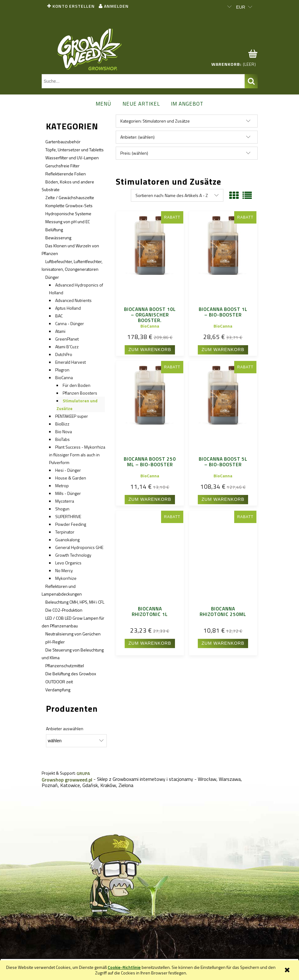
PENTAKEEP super (72, 416)
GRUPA (83, 773)
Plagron (62, 370)
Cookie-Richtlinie (124, 967)
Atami (60, 331)
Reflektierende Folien (66, 174)
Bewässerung (58, 238)
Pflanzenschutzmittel (65, 666)
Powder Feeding (71, 524)
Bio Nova (64, 431)
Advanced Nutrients (73, 300)
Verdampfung (58, 690)
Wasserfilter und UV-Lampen (72, 158)
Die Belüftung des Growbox (71, 674)
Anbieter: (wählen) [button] (137, 137)
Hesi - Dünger (68, 470)
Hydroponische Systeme (68, 214)
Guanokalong (67, 540)
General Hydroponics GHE (79, 547)
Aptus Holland (68, 308)
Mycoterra (65, 501)
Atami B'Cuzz (67, 347)
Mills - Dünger (68, 493)
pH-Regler (55, 642)
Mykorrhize (66, 578)
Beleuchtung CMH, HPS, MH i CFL (75, 602)
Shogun (62, 509)
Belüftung (54, 230)
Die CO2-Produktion (64, 610)
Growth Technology (73, 555)
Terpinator (65, 532)
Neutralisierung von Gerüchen (73, 634)
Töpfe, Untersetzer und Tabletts (75, 150)
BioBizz (62, 424)
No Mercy (64, 570)
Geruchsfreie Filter (62, 166)
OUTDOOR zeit (59, 682)
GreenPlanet (67, 339)
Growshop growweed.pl (67, 780)
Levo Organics (68, 563)
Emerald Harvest (71, 362)
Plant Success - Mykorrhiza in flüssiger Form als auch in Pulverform (77, 455)
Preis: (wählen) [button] (134, 153)
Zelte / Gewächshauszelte (70, 197)
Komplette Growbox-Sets (69, 205)
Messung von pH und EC (68, 222)
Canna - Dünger (70, 323)
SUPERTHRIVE (68, 516)
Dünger (52, 277)
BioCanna (64, 377)
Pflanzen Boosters (80, 393)
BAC (59, 316)
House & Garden (71, 478)
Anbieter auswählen (65, 729)
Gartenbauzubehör (63, 142)
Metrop (62, 486)
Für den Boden (77, 385)
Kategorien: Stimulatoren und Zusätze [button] (155, 121)
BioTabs (62, 439)
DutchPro (64, 354)
